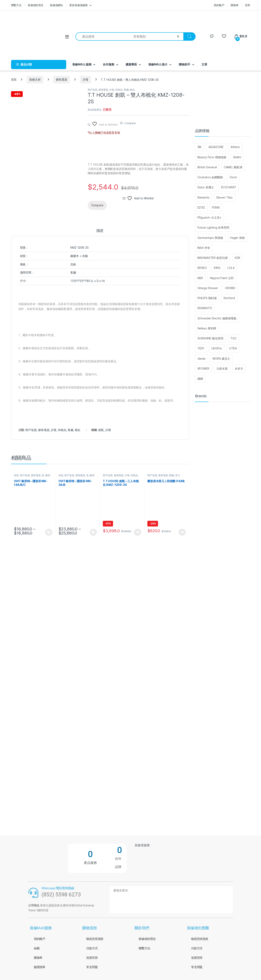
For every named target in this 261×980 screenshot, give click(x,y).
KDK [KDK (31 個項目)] (238, 258)
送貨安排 (92, 958)
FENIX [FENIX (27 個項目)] (216, 207)
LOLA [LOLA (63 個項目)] (231, 268)
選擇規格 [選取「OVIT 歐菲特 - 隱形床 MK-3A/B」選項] (93, 532)
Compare (130, 123)
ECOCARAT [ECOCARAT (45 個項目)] (229, 187)
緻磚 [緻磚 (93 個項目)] (200, 379)
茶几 (178, 475)
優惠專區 (131, 64)
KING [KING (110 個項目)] (217, 268)
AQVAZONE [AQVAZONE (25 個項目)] (216, 147)
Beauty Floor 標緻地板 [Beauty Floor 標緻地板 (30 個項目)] (212, 157)
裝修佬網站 (56, 5)
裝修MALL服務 (82, 64)
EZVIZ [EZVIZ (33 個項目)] (201, 207)
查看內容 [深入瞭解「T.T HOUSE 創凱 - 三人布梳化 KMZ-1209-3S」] (138, 532)
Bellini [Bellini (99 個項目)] (237, 157)
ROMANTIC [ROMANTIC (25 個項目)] (205, 308)
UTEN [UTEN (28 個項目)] (233, 348)
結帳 (37, 948)
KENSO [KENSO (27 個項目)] (202, 268)
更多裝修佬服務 (78, 5)
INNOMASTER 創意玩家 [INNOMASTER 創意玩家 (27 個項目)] (213, 258)
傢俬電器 (61, 79)
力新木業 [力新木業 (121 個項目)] (222, 369)
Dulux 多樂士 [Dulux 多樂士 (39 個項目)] (206, 187)
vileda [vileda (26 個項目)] (201, 359)
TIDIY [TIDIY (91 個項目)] (201, 348)
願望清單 (40, 967)
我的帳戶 (219, 5)
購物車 (235, 5)
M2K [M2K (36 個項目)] (200, 278)
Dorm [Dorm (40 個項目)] (233, 177)
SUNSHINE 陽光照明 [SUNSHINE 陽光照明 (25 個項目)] (210, 338)
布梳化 (119, 90)
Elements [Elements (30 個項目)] (203, 197)
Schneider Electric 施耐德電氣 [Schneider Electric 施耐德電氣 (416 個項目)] (217, 318)
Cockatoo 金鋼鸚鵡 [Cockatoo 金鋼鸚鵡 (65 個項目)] (210, 177)
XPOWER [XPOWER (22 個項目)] (203, 369)
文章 (204, 64)
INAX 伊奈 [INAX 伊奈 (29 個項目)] (204, 248)
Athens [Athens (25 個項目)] (235, 147)
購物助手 (184, 64)
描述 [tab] (100, 231)
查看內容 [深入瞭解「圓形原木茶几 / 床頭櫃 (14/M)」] (182, 532)
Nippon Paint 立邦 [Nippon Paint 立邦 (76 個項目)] (222, 278)
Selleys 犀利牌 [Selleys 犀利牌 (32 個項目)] (207, 328)
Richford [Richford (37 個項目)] (229, 298)
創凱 (101, 430)
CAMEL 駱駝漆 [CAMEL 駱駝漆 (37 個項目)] (233, 167)
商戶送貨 (92, 90)
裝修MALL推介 (158, 64)
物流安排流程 (95, 939)
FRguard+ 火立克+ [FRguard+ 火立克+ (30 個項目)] (209, 217)
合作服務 (108, 64)
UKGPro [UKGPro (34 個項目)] (217, 348)
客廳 (126, 90)
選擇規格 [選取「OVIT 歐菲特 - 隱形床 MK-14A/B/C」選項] (49, 532)
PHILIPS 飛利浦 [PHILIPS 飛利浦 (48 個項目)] (207, 298)
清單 (248, 5)
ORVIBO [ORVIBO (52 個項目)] (230, 288)
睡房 (48, 475)
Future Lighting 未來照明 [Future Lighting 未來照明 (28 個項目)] (213, 227)
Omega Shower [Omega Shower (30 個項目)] (208, 288)
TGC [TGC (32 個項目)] (234, 338)
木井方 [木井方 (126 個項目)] (239, 369)
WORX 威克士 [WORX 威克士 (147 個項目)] (221, 359)
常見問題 (92, 967)
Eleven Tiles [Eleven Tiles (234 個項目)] (225, 197)
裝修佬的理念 (36, 5)
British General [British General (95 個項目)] (207, 167)
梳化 (132, 90)
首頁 (14, 79)
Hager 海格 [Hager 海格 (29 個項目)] (237, 238)
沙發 (85, 79)
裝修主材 (35, 79)
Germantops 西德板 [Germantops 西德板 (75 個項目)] (210, 238)
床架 (16, 475)
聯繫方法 (16, 5)
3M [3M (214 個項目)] (199, 147)
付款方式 (92, 948)
